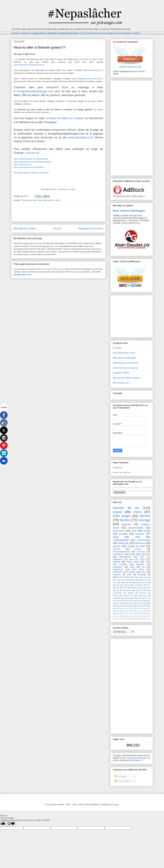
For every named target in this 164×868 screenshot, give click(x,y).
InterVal (116, 549)
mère (129, 619)
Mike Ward (38, 200)
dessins (144, 582)
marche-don (143, 616)
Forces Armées (132, 601)
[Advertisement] (58, 214)
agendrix (116, 614)
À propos (117, 348)
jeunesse (143, 580)
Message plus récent (25, 229)
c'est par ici (32, 153)
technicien (146, 554)
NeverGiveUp (143, 608)
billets (116, 577)
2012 (140, 598)
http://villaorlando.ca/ (93, 70)
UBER (131, 611)
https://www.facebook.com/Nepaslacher (31, 159)
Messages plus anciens (91, 229)
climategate (145, 603)
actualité (123, 564)
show (58, 200)
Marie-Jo (135, 588)
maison (127, 585)
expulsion (146, 588)
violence (117, 575)
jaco (131, 559)
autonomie (119, 531)
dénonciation (136, 528)
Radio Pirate (133, 562)
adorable (140, 564)
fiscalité (116, 562)
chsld (145, 596)
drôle (116, 537)
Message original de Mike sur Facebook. (32, 173)
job (117, 590)
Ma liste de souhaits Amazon (126, 378)
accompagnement (121, 552)
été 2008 (143, 590)
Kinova (138, 549)
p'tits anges (122, 516)
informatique (130, 580)
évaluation (143, 619)
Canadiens (117, 593)
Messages (121, 776)
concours (141, 552)
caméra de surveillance (131, 614)
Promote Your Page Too (122, 472)
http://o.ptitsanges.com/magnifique (29, 167)
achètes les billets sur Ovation (65, 118)
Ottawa (131, 593)
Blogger (115, 804)
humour (140, 534)
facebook (117, 598)
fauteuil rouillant (122, 606)
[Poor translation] (11, 824)
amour (116, 596)
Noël (142, 557)
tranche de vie (126, 508)
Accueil (57, 229)
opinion (117, 546)
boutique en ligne (130, 596)
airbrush (143, 593)
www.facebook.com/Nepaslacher (29, 65)
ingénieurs (118, 559)
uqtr (118, 588)
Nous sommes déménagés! (129, 211)
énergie (123, 534)
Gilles (136, 577)
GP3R (132, 608)
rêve (134, 531)
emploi (132, 572)
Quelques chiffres (121, 373)
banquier (147, 577)
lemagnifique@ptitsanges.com (35, 91)
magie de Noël (136, 546)
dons (118, 580)
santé (145, 606)
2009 (148, 562)
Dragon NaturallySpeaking (132, 758)
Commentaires (123, 781)
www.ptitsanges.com (81, 137)
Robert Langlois (119, 611)
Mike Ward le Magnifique (125, 358)
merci (138, 512)
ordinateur (118, 567)
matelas (136, 606)
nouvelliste (138, 585)
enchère (131, 616)
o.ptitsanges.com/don (67, 189)
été (143, 567)
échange (142, 575)
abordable (133, 582)
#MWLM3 (117, 608)
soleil (132, 567)
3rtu (125, 608)
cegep (134, 603)
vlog (143, 572)
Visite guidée (142, 611)
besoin (125, 520)
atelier (126, 603)
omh (149, 585)
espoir (118, 512)
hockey (126, 577)
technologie (144, 540)
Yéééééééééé (121, 540)
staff (137, 537)
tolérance (140, 543)
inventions (118, 572)
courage (144, 520)
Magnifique (27, 200)
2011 (125, 588)
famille (132, 554)
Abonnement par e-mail (124, 353)
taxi (135, 619)
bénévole (123, 543)
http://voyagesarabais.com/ (84, 79)
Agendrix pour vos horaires (126, 363)
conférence (118, 554)
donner (145, 516)
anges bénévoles (54, 269)
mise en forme (118, 619)
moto (115, 582)
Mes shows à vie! (121, 383)
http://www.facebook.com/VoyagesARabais (33, 162)
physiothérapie (129, 590)
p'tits (44, 269)
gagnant (126, 524)
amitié (147, 531)
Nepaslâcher (49, 200)
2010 (129, 575)
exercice (116, 585)
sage (123, 582)
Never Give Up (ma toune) (125, 368)
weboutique (129, 598)
